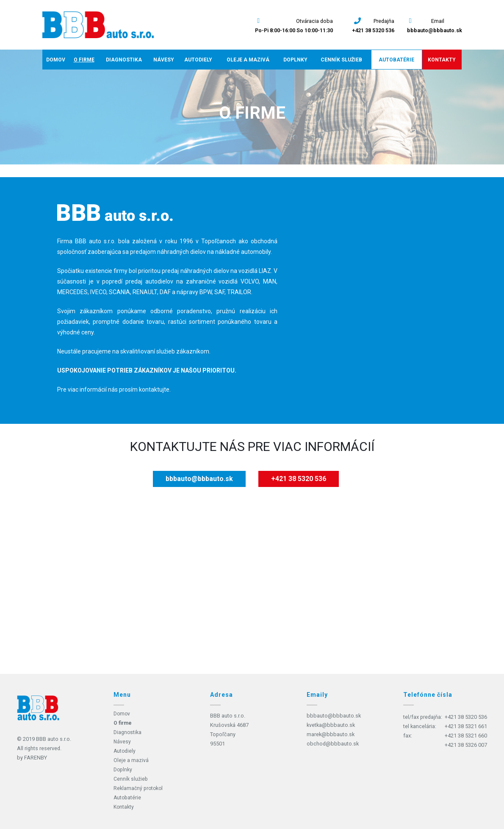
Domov (56, 60)
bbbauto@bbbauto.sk (435, 30)
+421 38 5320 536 (373, 30)
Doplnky (295, 60)
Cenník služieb (341, 60)
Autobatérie (396, 60)
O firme (84, 60)
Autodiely (198, 60)
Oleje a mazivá (248, 60)
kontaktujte (154, 389)
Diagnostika (124, 60)
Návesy (164, 60)
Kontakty (442, 60)
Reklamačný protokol (139, 788)
